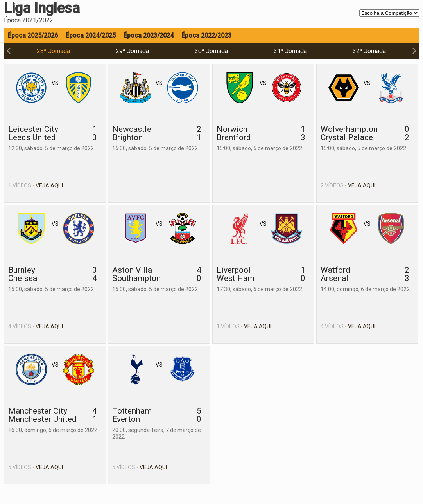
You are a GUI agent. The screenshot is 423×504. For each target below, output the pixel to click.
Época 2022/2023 (206, 35)
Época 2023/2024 (149, 35)
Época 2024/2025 (91, 35)
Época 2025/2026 (33, 35)
